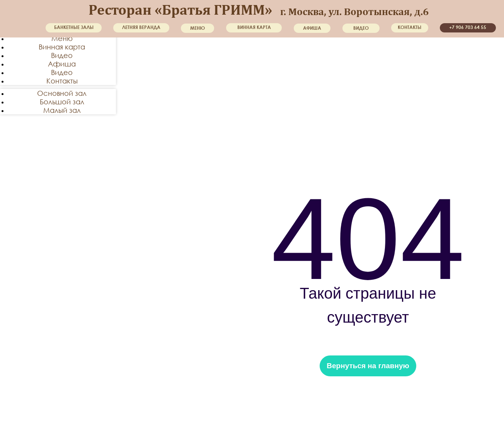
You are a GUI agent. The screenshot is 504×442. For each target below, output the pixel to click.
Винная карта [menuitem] (62, 47)
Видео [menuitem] (62, 55)
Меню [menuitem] (62, 38)
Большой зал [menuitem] (62, 102)
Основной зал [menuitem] (62, 93)
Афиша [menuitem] (62, 64)
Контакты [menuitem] (62, 81)
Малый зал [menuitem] (62, 110)
